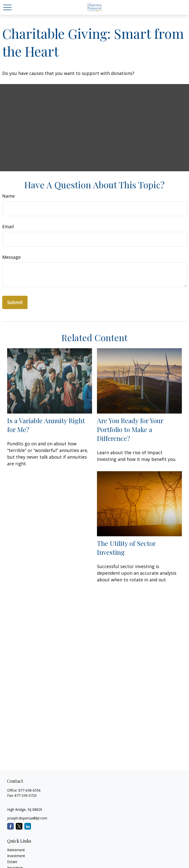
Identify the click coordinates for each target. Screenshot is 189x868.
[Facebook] (10, 826)
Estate (12, 862)
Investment (16, 856)
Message (11, 257)
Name (8, 196)
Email (8, 226)
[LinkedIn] (28, 826)
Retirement (16, 850)
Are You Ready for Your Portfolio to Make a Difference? (130, 429)
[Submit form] (15, 302)
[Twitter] (19, 826)
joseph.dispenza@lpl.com (27, 818)
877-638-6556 (30, 790)
